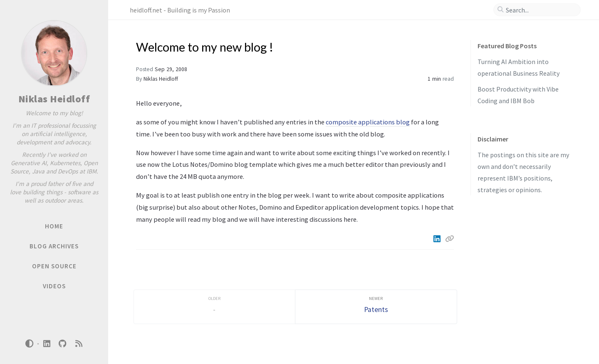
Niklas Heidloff (54, 99)
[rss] (79, 344)
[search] (540, 10)
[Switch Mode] (30, 344)
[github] (63, 344)
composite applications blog (368, 122)
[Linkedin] (438, 239)
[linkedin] (47, 344)
